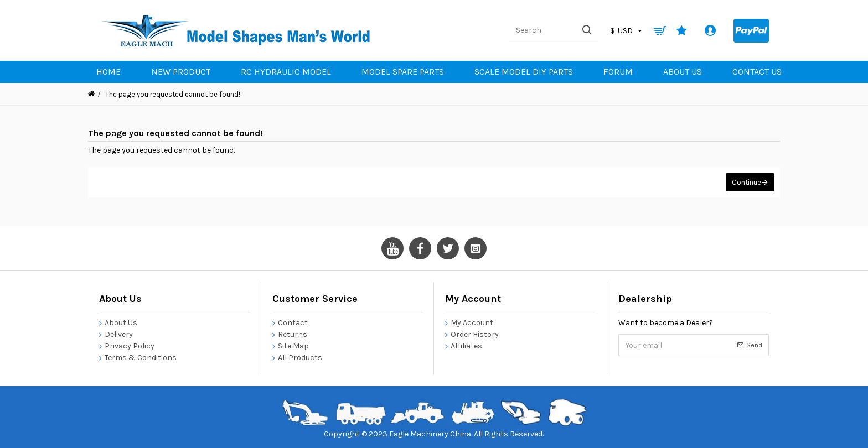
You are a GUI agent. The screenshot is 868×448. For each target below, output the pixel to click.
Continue (746, 182)
